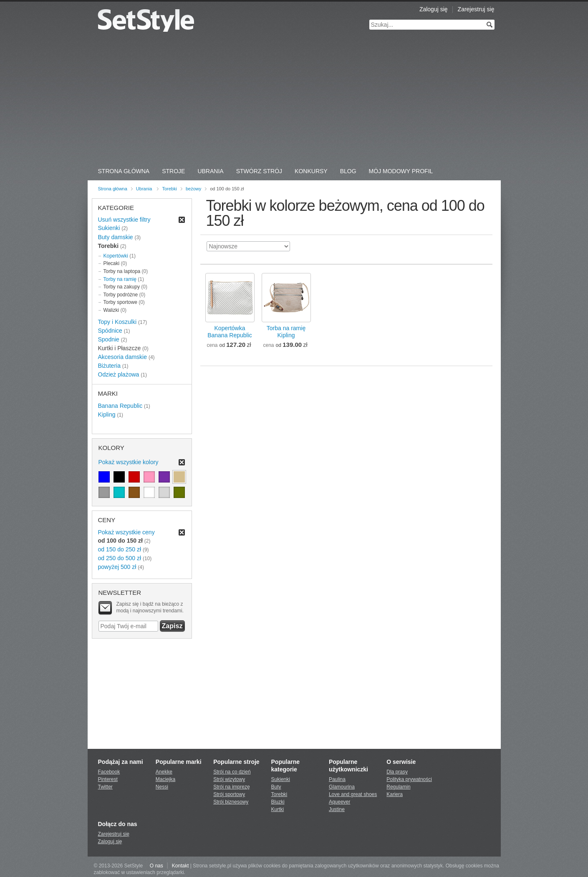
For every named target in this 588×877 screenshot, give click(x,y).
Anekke (164, 772)
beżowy (193, 189)
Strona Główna (124, 171)
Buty (276, 787)
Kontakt (180, 866)
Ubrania (210, 171)
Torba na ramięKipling (286, 332)
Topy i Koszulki (117, 322)
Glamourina (342, 787)
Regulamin (398, 787)
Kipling (107, 414)
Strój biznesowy (231, 802)
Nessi (162, 787)
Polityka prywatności (409, 779)
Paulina (337, 779)
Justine (337, 809)
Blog (348, 171)
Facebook (109, 772)
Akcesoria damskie (123, 357)
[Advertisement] (294, 100)
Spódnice (110, 331)
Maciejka (165, 779)
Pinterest (108, 779)
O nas (156, 866)
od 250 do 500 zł (120, 558)
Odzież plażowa (119, 374)
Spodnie (109, 339)
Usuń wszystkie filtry (124, 220)
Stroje (173, 171)
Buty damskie (116, 237)
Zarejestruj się (476, 9)
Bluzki (278, 802)
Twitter (105, 787)
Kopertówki (116, 256)
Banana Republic (120, 406)
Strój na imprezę (231, 787)
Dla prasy (397, 772)
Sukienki (109, 228)
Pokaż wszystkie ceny (126, 532)
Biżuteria (109, 366)
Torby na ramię (120, 279)
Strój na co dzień (232, 772)
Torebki (169, 189)
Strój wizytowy (229, 779)
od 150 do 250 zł (120, 549)
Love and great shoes (353, 794)
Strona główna (113, 189)
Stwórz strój (259, 171)
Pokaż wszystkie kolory (129, 462)
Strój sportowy (229, 794)
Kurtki (278, 809)
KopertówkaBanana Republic (230, 332)
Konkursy (311, 171)
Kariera (395, 794)
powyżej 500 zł (117, 567)
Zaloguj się (434, 9)
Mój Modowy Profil (401, 171)
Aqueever (339, 802)
